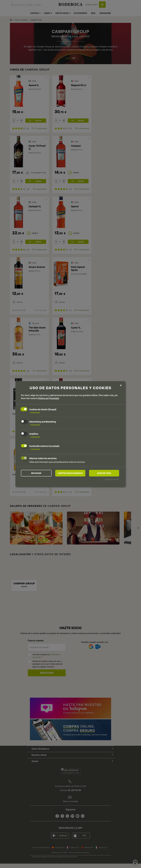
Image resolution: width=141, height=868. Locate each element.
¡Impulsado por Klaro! (112, 480)
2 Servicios (35, 437)
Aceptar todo (104, 473)
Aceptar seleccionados (70, 473)
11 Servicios (35, 425)
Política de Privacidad (48, 398)
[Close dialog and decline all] (121, 385)
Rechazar (36, 473)
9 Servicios (35, 412)
